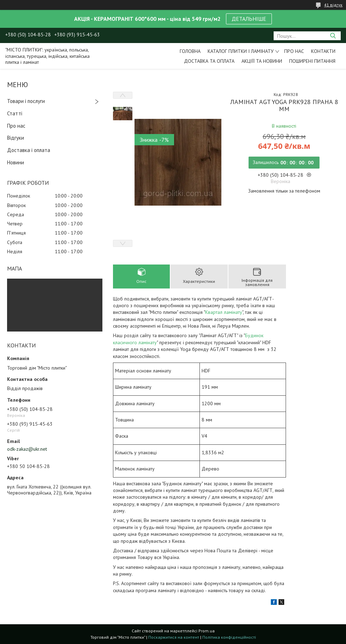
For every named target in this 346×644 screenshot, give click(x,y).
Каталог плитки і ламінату (241, 51)
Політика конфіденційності (229, 637)
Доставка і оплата (29, 150)
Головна (190, 51)
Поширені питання (312, 61)
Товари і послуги (26, 101)
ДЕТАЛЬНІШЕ (249, 19)
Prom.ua (207, 631)
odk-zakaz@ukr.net (27, 449)
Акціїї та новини (262, 61)
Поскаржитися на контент (174, 637)
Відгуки (16, 138)
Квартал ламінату (224, 312)
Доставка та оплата (209, 61)
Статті (15, 113)
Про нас (294, 51)
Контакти (323, 51)
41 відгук (333, 5)
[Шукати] (333, 36)
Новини (16, 162)
